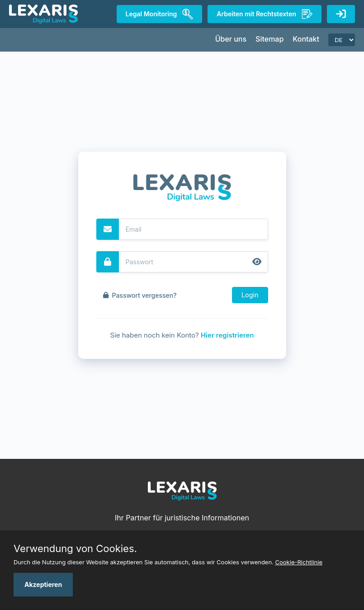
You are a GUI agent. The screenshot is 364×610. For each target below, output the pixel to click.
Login (250, 295)
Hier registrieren (227, 335)
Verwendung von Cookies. (75, 548)
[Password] (194, 262)
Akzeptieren (43, 584)
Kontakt (306, 39)
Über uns (231, 39)
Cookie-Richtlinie (299, 562)
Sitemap (269, 39)
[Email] (194, 229)
